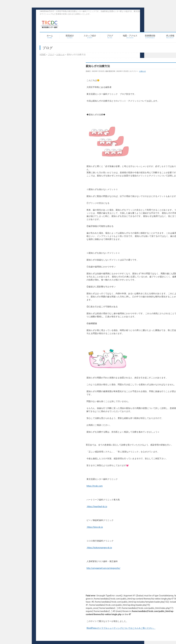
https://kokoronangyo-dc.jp (99, 548)
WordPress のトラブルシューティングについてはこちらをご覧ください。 (121, 628)
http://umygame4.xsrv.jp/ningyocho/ (103, 568)
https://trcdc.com (95, 486)
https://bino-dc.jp (95, 527)
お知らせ (143, 71)
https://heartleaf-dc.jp (97, 507)
